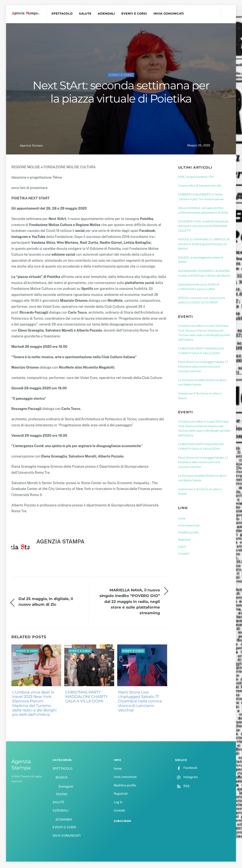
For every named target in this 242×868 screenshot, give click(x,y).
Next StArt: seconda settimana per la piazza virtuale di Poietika (121, 93)
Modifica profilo (188, 534)
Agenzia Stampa (31, 147)
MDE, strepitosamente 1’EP (196, 178)
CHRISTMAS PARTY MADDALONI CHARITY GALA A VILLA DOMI (86, 698)
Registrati (184, 541)
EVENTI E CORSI (135, 14)
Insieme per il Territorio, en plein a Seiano (200, 397)
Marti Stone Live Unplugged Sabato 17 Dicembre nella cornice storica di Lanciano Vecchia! (140, 703)
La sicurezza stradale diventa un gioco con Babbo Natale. (202, 384)
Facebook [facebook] (186, 769)
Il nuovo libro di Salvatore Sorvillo (200, 187)
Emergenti (66, 788)
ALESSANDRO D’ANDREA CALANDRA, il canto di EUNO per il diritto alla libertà (204, 274)
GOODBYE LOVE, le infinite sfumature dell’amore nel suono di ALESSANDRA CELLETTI (203, 227)
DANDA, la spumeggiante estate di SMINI (201, 261)
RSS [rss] (182, 788)
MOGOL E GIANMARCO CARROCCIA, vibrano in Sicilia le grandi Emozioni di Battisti (204, 245)
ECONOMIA (64, 821)
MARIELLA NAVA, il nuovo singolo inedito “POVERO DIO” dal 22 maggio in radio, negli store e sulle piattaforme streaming (130, 603)
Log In (182, 548)
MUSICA (62, 779)
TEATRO (61, 796)
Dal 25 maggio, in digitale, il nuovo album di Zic (46, 603)
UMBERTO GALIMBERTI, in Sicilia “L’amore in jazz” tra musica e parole (201, 198)
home (182, 520)
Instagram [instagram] (186, 778)
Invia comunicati (189, 527)
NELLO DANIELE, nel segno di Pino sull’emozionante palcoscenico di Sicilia (203, 212)
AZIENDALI (108, 14)
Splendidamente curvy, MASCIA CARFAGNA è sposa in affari (199, 288)
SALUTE (86, 14)
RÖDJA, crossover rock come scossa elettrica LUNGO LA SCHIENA (201, 301)
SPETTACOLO (63, 14)
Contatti (184, 555)
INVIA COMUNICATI (170, 14)
